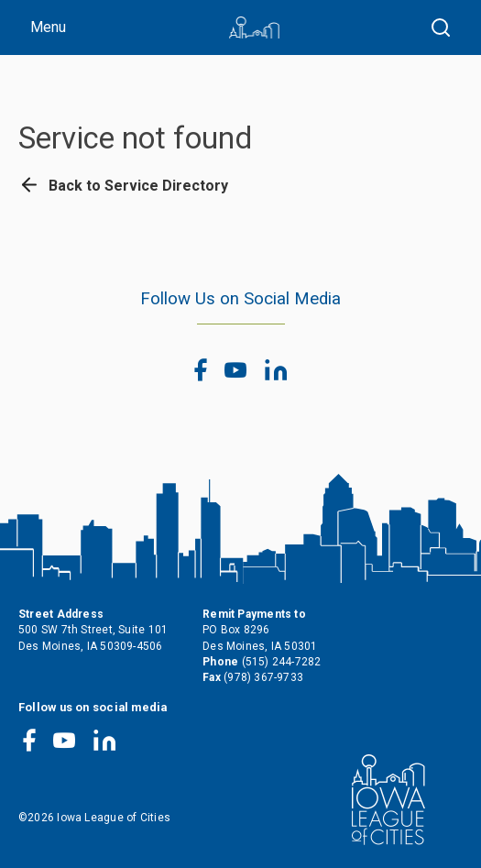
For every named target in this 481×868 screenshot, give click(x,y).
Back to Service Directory (123, 186)
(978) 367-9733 (263, 677)
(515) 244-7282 (282, 662)
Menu (48, 27)
